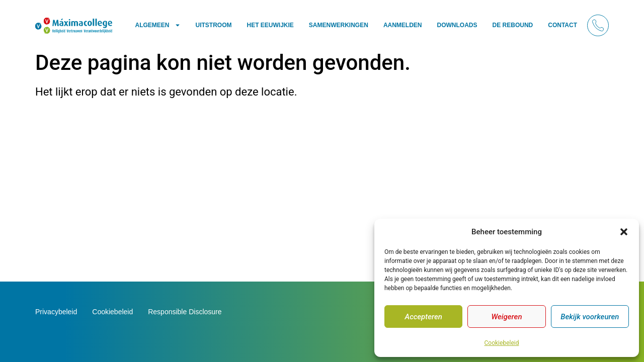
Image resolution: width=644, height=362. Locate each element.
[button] (624, 232)
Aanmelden (403, 25)
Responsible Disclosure (185, 312)
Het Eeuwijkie (270, 25)
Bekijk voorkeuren (590, 317)
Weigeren (506, 317)
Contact (562, 25)
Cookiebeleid (502, 343)
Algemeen (157, 25)
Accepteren (423, 317)
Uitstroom (214, 25)
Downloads (457, 25)
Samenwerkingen (339, 25)
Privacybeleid (56, 312)
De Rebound (513, 25)
